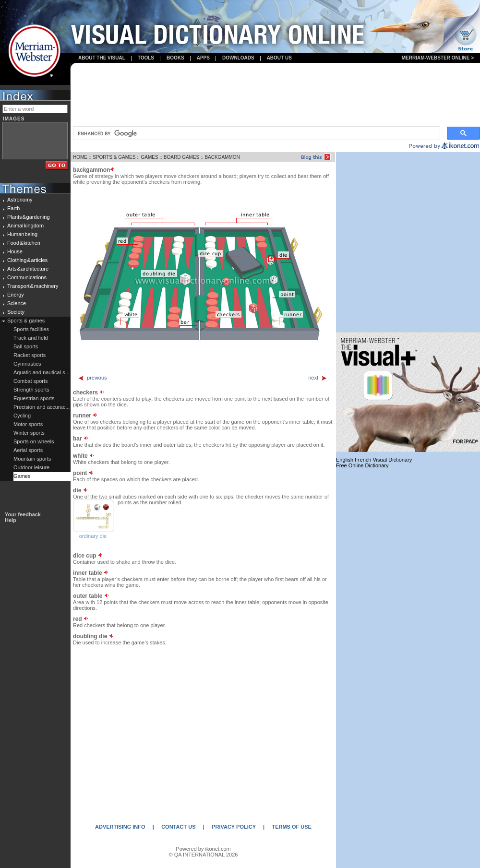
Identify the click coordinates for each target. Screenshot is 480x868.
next (318, 378)
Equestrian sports (34, 398)
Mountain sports (32, 459)
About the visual (102, 58)
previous (92, 378)
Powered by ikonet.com (203, 849)
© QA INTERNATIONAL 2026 (204, 855)
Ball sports (26, 346)
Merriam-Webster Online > (438, 58)
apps (203, 58)
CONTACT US (178, 827)
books (175, 58)
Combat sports (31, 381)
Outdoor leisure (31, 467)
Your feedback (23, 514)
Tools (146, 58)
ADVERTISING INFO (120, 827)
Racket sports (30, 355)
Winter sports (29, 433)
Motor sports (28, 424)
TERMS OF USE (292, 827)
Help (11, 520)
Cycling (22, 416)
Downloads (238, 58)
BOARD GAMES (181, 157)
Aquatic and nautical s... (42, 372)
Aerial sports (28, 450)
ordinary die (93, 536)
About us (279, 58)
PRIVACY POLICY (234, 827)
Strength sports (31, 390)
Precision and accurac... (42, 407)
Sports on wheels (34, 441)
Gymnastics (27, 364)
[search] (256, 133)
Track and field (31, 338)
